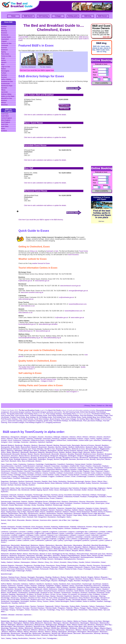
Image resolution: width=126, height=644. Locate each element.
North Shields (31, 557)
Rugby (71, 581)
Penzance (97, 566)
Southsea (84, 593)
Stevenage (94, 596)
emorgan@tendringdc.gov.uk (78, 291)
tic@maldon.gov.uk (62, 318)
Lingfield (22, 535)
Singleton (62, 589)
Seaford (105, 584)
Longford (45, 539)
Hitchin (25, 515)
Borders (100, 452)
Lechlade (102, 532)
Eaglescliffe (5, 488)
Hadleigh (11, 508)
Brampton (108, 454)
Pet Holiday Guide (46, 417)
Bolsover (87, 452)
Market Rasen (45, 547)
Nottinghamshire (70, 559)
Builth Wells (33, 459)
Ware (3, 623)
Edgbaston (102, 488)
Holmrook (48, 515)
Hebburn (66, 512)
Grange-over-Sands (57, 503)
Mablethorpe (5, 545)
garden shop (48, 421)
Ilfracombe (21, 520)
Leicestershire (28, 533)
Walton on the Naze (95, 621)
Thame (108, 606)
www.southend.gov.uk (43, 331)
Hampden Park (71, 508)
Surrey (40, 601)
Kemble (4, 527)
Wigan (97, 628)
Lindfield (14, 535)
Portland (28, 569)
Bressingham (45, 456)
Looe (68, 539)
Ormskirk (63, 562)
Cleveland (22, 473)
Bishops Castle (83, 451)
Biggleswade (105, 449)
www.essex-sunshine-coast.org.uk (32, 292)
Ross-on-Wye (107, 579)
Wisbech (5, 632)
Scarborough (87, 584)
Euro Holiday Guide (74, 417)
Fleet (28, 497)
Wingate (92, 630)
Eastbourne (37, 488)
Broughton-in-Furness (71, 458)
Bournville (55, 454)
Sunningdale (15, 601)
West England (6, 120)
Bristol (99, 456)
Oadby (3, 562)
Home (13, 16)
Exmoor (91, 490)
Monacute (34, 551)
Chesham (57, 468)
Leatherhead (93, 532)
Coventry (84, 475)
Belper (101, 447)
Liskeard (50, 535)
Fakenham (5, 495)
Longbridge (36, 539)
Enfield (33, 490)
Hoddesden (33, 515)
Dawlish (45, 481)
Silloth (46, 589)
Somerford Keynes (50, 591)
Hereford (4, 514)
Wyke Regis (53, 635)
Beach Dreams (55, 419)
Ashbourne (17, 440)
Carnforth (18, 466)
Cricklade (44, 476)
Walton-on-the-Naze (8, 96)
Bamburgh (19, 445)
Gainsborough (6, 502)
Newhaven (5, 556)
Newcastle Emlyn (83, 554)
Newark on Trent (45, 554)
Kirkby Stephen (58, 528)
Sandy (56, 584)
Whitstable (65, 628)
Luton (32, 540)
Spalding (12, 594)
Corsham (38, 475)
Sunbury (104, 600)
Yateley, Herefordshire (20, 638)
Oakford (10, 562)
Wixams (41, 632)
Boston (30, 454)
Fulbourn (59, 498)
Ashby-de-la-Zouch (38, 440)
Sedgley (58, 586)
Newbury (72, 554)
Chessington (82, 468)
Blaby (9, 452)
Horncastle (93, 515)
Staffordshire (6, 596)
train (57, 251)
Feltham (94, 495)
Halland (44, 508)
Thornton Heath (51, 608)
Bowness (63, 454)
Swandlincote (6, 603)
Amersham (47, 439)
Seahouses (12, 586)
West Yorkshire (99, 626)
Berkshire (17, 449)
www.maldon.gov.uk (77, 318)
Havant (81, 510)
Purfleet (4, 73)
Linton (37, 535)
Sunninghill (25, 601)
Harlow (3, 60)
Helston (73, 512)
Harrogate (36, 510)
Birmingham (52, 451)
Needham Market (16, 554)
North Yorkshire (28, 559)
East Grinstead (27, 488)
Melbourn (93, 547)
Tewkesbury (100, 606)
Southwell (92, 593)
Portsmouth (44, 569)
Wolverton (103, 632)
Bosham (24, 454)
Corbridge (17, 475)
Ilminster (36, 520)
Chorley (94, 470)
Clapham (86, 471)
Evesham (78, 490)
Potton (61, 569)
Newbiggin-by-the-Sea (60, 554)
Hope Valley (78, 515)
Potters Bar (54, 569)
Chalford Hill (74, 466)
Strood (48, 600)
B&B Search (28, 16)
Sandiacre (49, 584)
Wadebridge (5, 621)
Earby (13, 488)
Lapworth (45, 532)
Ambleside (38, 439)
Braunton (15, 456)
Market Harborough (32, 547)
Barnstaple (76, 445)
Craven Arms (6, 476)
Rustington (86, 581)
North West (5, 126)
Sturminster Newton (79, 600)
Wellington (62, 625)
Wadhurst (14, 621)
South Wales (90, 591)
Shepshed (21, 587)
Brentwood (5, 35)
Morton (82, 551)
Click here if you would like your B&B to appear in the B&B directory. (41, 220)
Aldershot (65, 437)
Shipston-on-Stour (83, 587)
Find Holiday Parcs (69, 414)
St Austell (38, 594)
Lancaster (22, 532)
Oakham (17, 562)
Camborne (31, 464)
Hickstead (77, 514)
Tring (58, 610)
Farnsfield (68, 495)
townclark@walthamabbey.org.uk (29, 338)
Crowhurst (91, 476)
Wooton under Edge (8, 635)
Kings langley (98, 527)
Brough (59, 458)
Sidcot (26, 589)
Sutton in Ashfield (89, 601)
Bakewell (4, 445)
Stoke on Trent (47, 598)
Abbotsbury (5, 437)
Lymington (77, 540)
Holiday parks (73, 16)
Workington (72, 632)
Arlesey (106, 439)
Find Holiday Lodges (101, 416)
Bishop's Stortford (96, 451)
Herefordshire (13, 514)
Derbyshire (62, 481)
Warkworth (39, 623)
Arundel (4, 440)
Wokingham (63, 632)
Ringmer (46, 579)
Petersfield (30, 567)
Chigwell (4, 41)
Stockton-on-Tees (34, 598)
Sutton (52, 601)
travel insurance (73, 255)
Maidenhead (25, 545)
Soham (33, 591)
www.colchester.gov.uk (26, 299)
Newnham (56, 556)
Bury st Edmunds (28, 461)
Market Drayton (19, 547)
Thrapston (61, 608)
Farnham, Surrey (57, 495)
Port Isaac (11, 569)
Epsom (46, 490)
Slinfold (4, 591)
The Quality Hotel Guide (26, 367)
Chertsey (49, 468)
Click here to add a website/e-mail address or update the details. (45, 115)
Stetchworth (85, 596)
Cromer (67, 476)
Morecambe (53, 551)
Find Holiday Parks (31, 414)
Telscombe (65, 606)
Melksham (101, 547)
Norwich (50, 559)
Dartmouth (29, 481)
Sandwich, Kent (65, 584)
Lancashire (13, 532)
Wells (69, 625)
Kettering (55, 527)
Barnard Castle (66, 445)
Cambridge (40, 464)
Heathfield (50, 512)
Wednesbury (29, 625)
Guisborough (58, 505)
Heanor (43, 512)
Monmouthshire (24, 551)
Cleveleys (30, 473)
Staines (14, 596)
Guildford (48, 505)
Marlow (64, 547)
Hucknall (30, 517)
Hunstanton (52, 517)
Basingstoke (5, 447)
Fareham (21, 495)
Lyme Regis (68, 540)
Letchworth (79, 533)
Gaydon (31, 502)
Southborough (34, 593)
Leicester (19, 533)
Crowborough (82, 476)
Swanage (107, 601)
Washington (85, 623)
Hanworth (103, 508)
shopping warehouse (53, 422)
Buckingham (94, 458)
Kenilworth (27, 527)
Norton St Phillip (40, 559)
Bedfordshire (80, 447)
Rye (92, 581)
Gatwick (24, 502)
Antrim (93, 439)
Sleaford (105, 589)
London (19, 539)
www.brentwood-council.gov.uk (70, 286)
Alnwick (99, 437)
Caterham (39, 466)
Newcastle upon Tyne (98, 554)
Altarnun (10, 439)
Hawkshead (98, 510)
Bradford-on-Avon (90, 454)
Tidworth (69, 608)
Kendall (19, 527)
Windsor (79, 630)
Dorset (28, 483)
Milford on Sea (67, 549)
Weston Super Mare (75, 626)
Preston (104, 569)
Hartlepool (44, 510)
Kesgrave (39, 527)
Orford (56, 562)
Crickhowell (35, 476)
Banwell (49, 445)
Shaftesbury (88, 586)
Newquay (77, 556)
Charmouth (97, 466)
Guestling (40, 505)
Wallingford (23, 621)
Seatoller (20, 586)
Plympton (63, 567)
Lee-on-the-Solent (8, 533)
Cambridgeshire (51, 464)
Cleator (106, 471)
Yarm (3, 638)
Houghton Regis (7, 517)
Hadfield (4, 508)
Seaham (4, 586)
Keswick (47, 527)
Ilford (3, 65)
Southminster (5, 84)
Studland (61, 600)
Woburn (48, 632)
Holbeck (41, 515)
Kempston (11, 527)
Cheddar (12, 468)
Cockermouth (69, 473)
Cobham (60, 473)
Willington (11, 630)
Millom (76, 549)
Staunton (76, 596)
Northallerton (64, 557)
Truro (63, 610)
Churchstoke (36, 471)
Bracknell (79, 454)
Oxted (103, 562)
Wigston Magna (105, 628)
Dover (34, 483)
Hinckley (18, 515)
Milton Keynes (85, 549)
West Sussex (88, 626)
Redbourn (56, 577)
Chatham (105, 466)
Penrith (89, 566)
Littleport (73, 535)
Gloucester (90, 502)
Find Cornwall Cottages (16, 422)
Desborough (80, 481)
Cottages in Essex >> (48, 381)
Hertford (42, 514)
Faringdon (29, 495)
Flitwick (60, 497)
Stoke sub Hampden (61, 598)
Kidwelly (73, 527)
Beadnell (34, 447)
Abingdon (24, 437)
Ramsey (24, 577)
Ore (52, 562)
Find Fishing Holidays (71, 416)
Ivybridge (75, 520)
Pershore (4, 567)
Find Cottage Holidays (54, 414)
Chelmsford (5, 39)
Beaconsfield (26, 447)
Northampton (75, 557)
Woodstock (46, 633)
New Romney (34, 554)
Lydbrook (48, 540)
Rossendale (5, 581)
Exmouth (98, 490)
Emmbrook (26, 490)
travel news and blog (15, 421)
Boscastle (16, 454)
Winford (86, 630)
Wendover (91, 625)
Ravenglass (40, 577)
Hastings (68, 510)
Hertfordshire (51, 514)
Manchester (68, 545)
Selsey (72, 586)
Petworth (39, 567)
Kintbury (22, 528)
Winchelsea (51, 630)
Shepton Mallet (31, 587)
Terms (93, 406)
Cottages (58, 16)
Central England (6, 118)
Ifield (9, 520)
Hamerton (61, 508)
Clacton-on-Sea (6, 43)
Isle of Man (63, 520)
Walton (70, 621)
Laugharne (53, 532)
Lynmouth (94, 540)
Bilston (37, 451)
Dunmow (4, 48)
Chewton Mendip (12, 470)
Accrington (33, 437)
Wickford (4, 100)
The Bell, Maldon (45, 67)
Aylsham (49, 442)
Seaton (27, 586)
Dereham (71, 481)
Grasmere (77, 503)
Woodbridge (5, 633)
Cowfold (91, 475)
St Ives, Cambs (62, 594)
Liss (56, 535)
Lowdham (99, 539)
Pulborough (21, 571)
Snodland (26, 591)
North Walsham (42, 557)
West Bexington (7, 626)
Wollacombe (37, 633)
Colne (93, 473)
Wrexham (45, 635)
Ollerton (41, 562)
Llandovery (5, 537)
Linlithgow (30, 535)
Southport (76, 593)
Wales (3, 129)
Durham (11, 485)
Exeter (84, 490)
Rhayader (104, 577)
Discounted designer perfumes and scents (47, 412)
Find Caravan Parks (22, 416)
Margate (9, 547)
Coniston (106, 473)
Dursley (25, 485)
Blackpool (33, 452)
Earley (18, 488)
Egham (109, 488)
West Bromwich (19, 626)
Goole (40, 503)
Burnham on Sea (83, 459)
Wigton (4, 630)
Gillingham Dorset (41, 502)
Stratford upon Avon (38, 600)
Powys (80, 569)
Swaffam (100, 601)
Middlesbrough (31, 549)
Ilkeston (29, 520)
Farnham (47, 495)
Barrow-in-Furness (88, 445)
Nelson (25, 554)
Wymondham (63, 635)
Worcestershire (87, 633)
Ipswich (55, 520)
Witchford (13, 632)
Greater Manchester (16, 505)
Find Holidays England (33, 422)
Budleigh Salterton (21, 459)
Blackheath (25, 452)
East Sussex (55, 488)
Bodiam (62, 452)
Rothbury (14, 581)
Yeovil (39, 638)
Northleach (99, 557)
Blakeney (41, 452)
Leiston (62, 533)
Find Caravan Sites (8, 416)
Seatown (34, 586)
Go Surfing (81, 419)
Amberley (30, 439)
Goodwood (33, 503)
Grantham (69, 503)
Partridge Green (39, 566)
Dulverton (96, 483)
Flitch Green (5, 54)
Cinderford (46, 471)
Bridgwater (63, 456)
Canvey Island (6, 37)
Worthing (105, 633)
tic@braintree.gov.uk (25, 281)
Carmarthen (97, 464)
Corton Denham (48, 475)
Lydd (55, 540)
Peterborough (14, 567)
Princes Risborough (8, 571)
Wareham (9, 623)
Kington (14, 528)
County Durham (74, 475)
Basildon (4, 26)
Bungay (50, 459)
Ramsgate (31, 577)
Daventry (38, 481)
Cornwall (30, 475)
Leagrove (71, 532)
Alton (16, 439)
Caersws (9, 464)
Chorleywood (102, 470)
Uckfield (4, 615)
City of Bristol (65, 471)
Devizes (88, 481)
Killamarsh (81, 527)
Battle (18, 447)
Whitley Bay (55, 628)
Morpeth (75, 551)
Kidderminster (64, 527)
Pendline (83, 566)
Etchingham (64, 490)
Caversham (56, 466)
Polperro (87, 567)
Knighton (84, 528)
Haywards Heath (33, 512)
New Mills (39, 556)
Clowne (45, 473)
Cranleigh (107, 475)
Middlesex (41, 549)
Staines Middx (23, 596)
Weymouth (14, 628)
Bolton (94, 452)
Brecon (27, 456)
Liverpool (81, 535)
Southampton (23, 593)
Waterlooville (104, 623)
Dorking (22, 483)
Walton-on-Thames (80, 621)
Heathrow (58, 512)
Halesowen (27, 508)
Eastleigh (46, 488)
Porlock (4, 569)
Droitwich (74, 483)
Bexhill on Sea (50, 449)
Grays (3, 58)
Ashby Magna (50, 440)
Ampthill (63, 439)
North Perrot (20, 557)
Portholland (20, 569)
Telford (57, 606)
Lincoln (106, 533)
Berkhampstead (7, 449)
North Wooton (54, 557)
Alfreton (85, 437)
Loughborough (83, 539)
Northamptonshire (87, 557)
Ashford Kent (61, 440)
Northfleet (11, 557)
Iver (69, 520)
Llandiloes (70, 537)
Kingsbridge (6, 528)
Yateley (8, 638)
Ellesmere (13, 490)
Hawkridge (89, 510)
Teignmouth (49, 606)
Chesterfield (99, 468)
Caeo (3, 464)
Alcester (41, 437)
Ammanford (72, 439)
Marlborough (56, 547)
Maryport (78, 547)
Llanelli (27, 537)
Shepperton (12, 587)
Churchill (27, 471)
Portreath (36, 569)
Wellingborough (51, 625)
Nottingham (59, 559)
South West (5, 116)
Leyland (100, 533)
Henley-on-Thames (105, 512)
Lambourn (5, 532)
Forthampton (10, 498)
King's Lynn (108, 527)
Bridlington (72, 456)
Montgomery (43, 551)
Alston (3, 439)
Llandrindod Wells (17, 537)
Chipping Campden (70, 470)
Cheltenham (30, 468)
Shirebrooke (95, 587)
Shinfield (72, 587)
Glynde (4, 503)
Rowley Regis (45, 581)
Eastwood (4, 50)
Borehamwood (6, 454)
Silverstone (53, 589)
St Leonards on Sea (85, 594)
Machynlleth (15, 545)
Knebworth (76, 528)
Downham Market (43, 483)
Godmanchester (22, 503)
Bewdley (40, 449)
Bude (11, 459)
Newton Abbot (86, 556)
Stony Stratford (84, 598)
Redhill (77, 577)
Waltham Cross (61, 621)
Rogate (72, 579)
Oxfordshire (96, 562)
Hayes (105, 510)
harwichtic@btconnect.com (78, 304)
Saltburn (32, 584)
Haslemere (60, 510)
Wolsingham (82, 632)
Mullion (88, 551)
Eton (71, 490)
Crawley (14, 476)
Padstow (4, 566)
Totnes (27, 610)
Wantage (106, 621)
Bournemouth (46, 454)
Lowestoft (12, 540)
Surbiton (33, 601)
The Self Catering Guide (48, 379)
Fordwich (102, 497)
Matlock (85, 547)
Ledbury (109, 532)
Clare (93, 471)
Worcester (77, 633)
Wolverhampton (93, 632)
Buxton (38, 461)
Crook (73, 476)
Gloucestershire (101, 502)
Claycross (99, 471)
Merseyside (21, 549)
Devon (94, 481)
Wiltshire (34, 630)
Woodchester (16, 633)
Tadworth (4, 606)
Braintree (4, 33)
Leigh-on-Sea (5, 67)
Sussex (46, 601)
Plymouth (55, 567)
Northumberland (7, 559)
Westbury (29, 626)
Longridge (61, 539)
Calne (15, 464)
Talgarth (12, 606)
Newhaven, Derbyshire (18, 556)
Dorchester (14, 483)
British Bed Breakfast (88, 412)
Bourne (37, 454)
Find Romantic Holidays (9, 419)
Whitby (21, 628)
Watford (4, 625)
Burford (57, 459)
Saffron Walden (6, 79)
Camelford (61, 464)
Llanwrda (87, 537)
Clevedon (14, 473)
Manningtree (5, 71)
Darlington (14, 481)
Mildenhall (57, 549)
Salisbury (25, 584)
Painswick (19, 566)
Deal (50, 481)
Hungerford (42, 517)
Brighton (92, 456)
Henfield (94, 512)
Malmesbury (50, 545)
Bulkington (42, 459)
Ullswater (11, 615)
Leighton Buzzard (52, 533)
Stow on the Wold (13, 600)
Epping (3, 52)
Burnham (73, 459)
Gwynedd (67, 505)
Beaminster (43, 447)
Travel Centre (83, 251)
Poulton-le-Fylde (71, 569)
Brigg (87, 456)
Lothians (74, 539)
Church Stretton (17, 471)
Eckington (84, 488)
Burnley (93, 459)
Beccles (58, 447)
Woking (55, 632)
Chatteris (4, 468)
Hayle (3, 512)
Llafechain (95, 535)
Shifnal (59, 587)
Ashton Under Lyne (86, 440)
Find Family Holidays (55, 416)
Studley (68, 600)
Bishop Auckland (70, 451)
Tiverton (95, 608)
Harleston (12, 510)
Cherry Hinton (40, 468)
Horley (85, 515)
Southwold (101, 593)
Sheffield (105, 586)
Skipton (98, 589)
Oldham (34, 562)
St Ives (53, 594)
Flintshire (43, 497)
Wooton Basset (67, 633)
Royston (54, 581)
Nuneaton (81, 559)
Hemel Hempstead (83, 512)
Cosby (57, 475)
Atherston (97, 440)
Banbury (35, 445)
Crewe (28, 476)
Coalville (52, 473)
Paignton (11, 566)
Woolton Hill (56, 633)
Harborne (4, 510)
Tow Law (43, 610)
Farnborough (38, 495)
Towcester (35, 610)
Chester (90, 468)
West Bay (108, 625)
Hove (24, 517)
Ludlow (19, 540)
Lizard (88, 535)
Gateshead (16, 502)
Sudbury (91, 600)
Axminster (25, 442)
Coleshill (87, 473)
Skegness (80, 589)
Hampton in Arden (93, 508)
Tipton (89, 608)
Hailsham (19, 508)
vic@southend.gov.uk (26, 331)
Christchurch (6, 471)
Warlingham (18, 623)
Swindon (22, 603)
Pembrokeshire (73, 566)
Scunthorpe (97, 584)
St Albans (30, 594)
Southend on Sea (47, 593)
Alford (79, 437)
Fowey (18, 498)
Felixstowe (86, 495)
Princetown (96, 569)
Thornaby (26, 608)
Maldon (3, 69)
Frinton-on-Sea (6, 56)
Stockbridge (5, 598)
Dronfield (81, 483)
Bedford (71, 447)
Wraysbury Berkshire (33, 635)
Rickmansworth (36, 579)
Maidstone (34, 545)
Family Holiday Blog (89, 417)
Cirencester (55, 471)
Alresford (107, 437)
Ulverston (19, 615)
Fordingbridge (93, 497)
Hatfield (75, 510)
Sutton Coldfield (76, 601)
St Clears (46, 594)
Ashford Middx (72, 440)
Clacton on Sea (77, 471)
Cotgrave (64, 475)
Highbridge (5, 515)
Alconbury (49, 437)
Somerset (62, 591)
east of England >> (73, 392)
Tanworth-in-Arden (22, 606)
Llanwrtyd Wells (97, 537)
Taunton (33, 606)
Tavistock (41, 606)
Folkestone (68, 497)
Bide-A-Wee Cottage (93, 419)
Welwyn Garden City (79, 625)
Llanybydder (5, 539)
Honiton (69, 515)
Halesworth (36, 508)
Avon (10, 442)
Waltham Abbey (6, 94)
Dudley (88, 483)
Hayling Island (11, 512)
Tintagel (83, 608)
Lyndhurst (86, 540)
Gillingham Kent (55, 502)
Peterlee (23, 567)
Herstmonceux (33, 514)
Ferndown (5, 497)
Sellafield (65, 586)
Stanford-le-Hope (7, 86)
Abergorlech (15, 437)
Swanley (15, 603)
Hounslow (17, 517)
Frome (52, 498)
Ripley (60, 579)
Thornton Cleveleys (37, 608)
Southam (57, 593)
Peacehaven (51, 566)
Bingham (43, 451)
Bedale (65, 447)
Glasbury (65, 502)
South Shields (79, 591)
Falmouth (13, 495)
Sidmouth (39, 589)
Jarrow (3, 523)
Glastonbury (74, 502)
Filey (15, 497)
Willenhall (27, 630)
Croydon (109, 476)
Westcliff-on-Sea (6, 98)
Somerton (70, 591)
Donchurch (5, 483)
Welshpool (100, 625)
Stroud (55, 600)
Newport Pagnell (67, 556)
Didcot (100, 481)
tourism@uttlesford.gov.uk (27, 324)
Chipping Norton (84, 470)
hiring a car (34, 251)
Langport (37, 532)
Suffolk (97, 600)
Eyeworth (4, 492)
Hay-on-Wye (22, 512)
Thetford (18, 608)
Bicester (89, 449)
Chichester (23, 470)
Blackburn (16, 452)
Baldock (11, 445)
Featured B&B (23, 37)
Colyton (99, 473)
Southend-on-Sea (7, 81)
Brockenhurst (25, 458)
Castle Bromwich (29, 466)
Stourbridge (95, 598)
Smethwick (18, 591)
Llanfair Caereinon (37, 537)
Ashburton (26, 440)
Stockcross (15, 598)
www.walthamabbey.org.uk (52, 338)
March (3, 547)
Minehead (94, 549)
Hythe (69, 517)
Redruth (84, 577)
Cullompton (25, 478)
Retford (97, 577)
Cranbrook (99, 475)
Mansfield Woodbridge (99, 545)
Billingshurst (28, 451)
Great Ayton (100, 503)
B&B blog (88, 16)
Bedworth (89, 447)
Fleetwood (35, 497)
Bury (19, 461)
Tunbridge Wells (72, 610)
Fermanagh (102, 495)
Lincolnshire (5, 535)
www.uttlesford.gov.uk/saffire (48, 324)
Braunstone (6, 456)
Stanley (53, 596)
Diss (105, 481)
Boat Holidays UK (32, 417)
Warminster (48, 623)
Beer (96, 447)
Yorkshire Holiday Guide (38, 416)
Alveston (22, 439)
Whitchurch (29, 628)
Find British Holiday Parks (101, 414)
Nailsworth (5, 554)
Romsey (98, 579)
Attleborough (107, 440)
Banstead (42, 445)
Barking (4, 29)
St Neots (104, 594)
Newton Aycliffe (98, 556)
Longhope (53, 539)
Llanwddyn (79, 537)
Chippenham (40, 470)
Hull (36, 517)
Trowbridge (51, 610)
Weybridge (5, 628)
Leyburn (93, 533)
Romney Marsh (88, 579)
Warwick (65, 623)
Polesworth (79, 567)
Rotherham (22, 581)
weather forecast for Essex (41, 263)
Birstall (60, 451)
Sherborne (42, 587)
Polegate (70, 567)
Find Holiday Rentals (26, 419)
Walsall (39, 621)
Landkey (30, 532)
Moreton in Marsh (65, 551)
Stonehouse (73, 598)
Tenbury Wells (75, 606)
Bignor (3, 451)
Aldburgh (57, 437)
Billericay (4, 31)
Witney (26, 632)
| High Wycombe (99, 514)
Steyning (102, 596)
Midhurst (49, 549)
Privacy (87, 406)
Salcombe (17, 584)
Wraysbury (20, 635)
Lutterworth (40, 540)
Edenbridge (93, 488)
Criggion (52, 476)
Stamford (32, 596)
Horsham (106, 515)
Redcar (63, 577)
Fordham (83, 497)
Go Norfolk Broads (76, 421)
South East (5, 114)
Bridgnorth (54, 456)
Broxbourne (84, 458)
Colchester (5, 46)
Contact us (101, 406)
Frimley (34, 498)
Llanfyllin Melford (51, 537)
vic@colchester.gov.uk (66, 297)
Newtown (108, 556)
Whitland (47, 628)
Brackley (71, 454)
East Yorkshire (74, 488)
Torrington (20, 610)
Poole (93, 567)
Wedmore (20, 625)
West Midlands (62, 626)
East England (5, 122)
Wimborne (42, 630)
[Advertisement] (101, 125)
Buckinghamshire (106, 458)
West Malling (51, 626)
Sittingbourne (71, 589)
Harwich (4, 62)
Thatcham (5, 608)
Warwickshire (74, 623)
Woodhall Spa (26, 633)
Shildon (65, 587)
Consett (4, 475)
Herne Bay (23, 514)
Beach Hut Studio (55, 410)
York (44, 638)
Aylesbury (33, 442)
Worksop (97, 633)
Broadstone (15, 458)
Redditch (70, 577)
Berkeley (107, 447)
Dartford (21, 481)
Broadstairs (5, 458)
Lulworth (26, 540)
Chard (82, 466)
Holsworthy (57, 515)
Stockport (24, 598)
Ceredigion (65, 466)
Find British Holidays (61, 421)
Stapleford (68, 596)
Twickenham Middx (96, 610)
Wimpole (19, 630)
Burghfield (64, 459)
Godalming (11, 503)
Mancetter (59, 545)
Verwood (4, 618)
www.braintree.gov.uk (42, 281)
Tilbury (3, 90)
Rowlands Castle (33, 581)
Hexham (60, 514)
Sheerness (97, 586)
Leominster (70, 533)
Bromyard (52, 458)
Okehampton (25, 562)
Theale (12, 608)
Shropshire (19, 589)
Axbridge (17, 442)
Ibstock (4, 520)
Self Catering (43, 16)
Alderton (72, 437)
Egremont (5, 490)
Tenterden (85, 606)
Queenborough (6, 574)
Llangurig (62, 537)
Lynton (101, 540)
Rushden (77, 581)
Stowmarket (25, 600)
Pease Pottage (61, 566)
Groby (34, 505)
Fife (11, 497)
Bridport (80, 456)
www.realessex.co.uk (28, 306)
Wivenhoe (4, 105)
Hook (100, 515)
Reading (48, 577)
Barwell (98, 445)
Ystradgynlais (52, 638)
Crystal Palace (7, 478)
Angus (87, 439)
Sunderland (5, 601)
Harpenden (27, 510)
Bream (21, 456)
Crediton (21, 476)
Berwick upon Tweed (29, 449)
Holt (64, 515)
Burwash (13, 461)
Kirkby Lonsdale (45, 528)
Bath (13, 447)
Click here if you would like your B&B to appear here (37, 70)
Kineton (89, 527)
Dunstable (104, 483)
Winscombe (101, 630)
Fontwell (76, 497)
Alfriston (92, 437)
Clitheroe (38, 473)
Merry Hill (12, 549)
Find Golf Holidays (87, 416)
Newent (109, 554)
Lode (13, 539)
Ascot (10, 440)
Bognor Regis (78, 452)
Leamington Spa (82, 532)
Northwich (17, 559)
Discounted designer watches (20, 412)
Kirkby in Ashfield (32, 528)
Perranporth (106, 566)
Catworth (47, 466)
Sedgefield (50, 586)
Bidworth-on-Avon (78, 449)
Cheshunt (73, 468)
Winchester (61, 630)
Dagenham (5, 481)
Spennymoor (21, 594)
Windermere (70, 630)
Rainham (4, 75)
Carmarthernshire (7, 466)
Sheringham (51, 587)
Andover (80, 439)
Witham (4, 103)
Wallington (32, 621)
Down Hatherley (56, 483)
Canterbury (70, 464)
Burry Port (101, 459)
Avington (4, 442)
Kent (33, 527)
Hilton (12, 515)
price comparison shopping (33, 421)
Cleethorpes (5, 473)
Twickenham (83, 610)
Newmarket (31, 556)
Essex (57, 390)
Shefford (4, 587)
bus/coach (50, 251)
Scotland (4, 131)
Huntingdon (61, 517)
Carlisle (89, 464)
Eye (103, 490)
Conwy (10, 475)
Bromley (34, 458)
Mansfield (87, 545)
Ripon (66, 579)
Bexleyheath (60, 449)
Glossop (82, 502)
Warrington (57, 623)
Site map (109, 406)
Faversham (77, 495)
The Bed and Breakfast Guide (29, 410)
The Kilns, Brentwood (28, 67)
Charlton (89, 466)
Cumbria (34, 478)
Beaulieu (51, 447)
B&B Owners (103, 16)
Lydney (60, 540)
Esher (51, 490)
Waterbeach (94, 623)
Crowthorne (100, 476)
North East (5, 124)
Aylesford (41, 442)
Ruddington (63, 581)
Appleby (99, 439)
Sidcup (32, 589)
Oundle (82, 562)
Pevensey (46, 567)
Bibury (68, 449)
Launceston (63, 532)
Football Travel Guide (18, 417)
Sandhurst (40, 584)
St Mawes (97, 594)
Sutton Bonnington (62, 601)
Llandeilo (103, 535)
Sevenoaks (79, 586)
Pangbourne (28, 566)
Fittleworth (22, 497)
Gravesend (85, 503)
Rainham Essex (14, 577)
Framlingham (26, 498)
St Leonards (73, 594)
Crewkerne (60, 476)
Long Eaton (27, 539)
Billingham (19, 451)
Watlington (12, 625)
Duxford (32, 485)
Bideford (96, 449)
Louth (92, 539)
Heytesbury (68, 514)
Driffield (66, 483)
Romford (4, 77)
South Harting (100, 591)
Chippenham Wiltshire (54, 470)
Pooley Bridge (101, 567)
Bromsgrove (42, 458)
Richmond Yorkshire (8, 579)
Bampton (27, 445)
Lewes (86, 533)
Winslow (109, 630)
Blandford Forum (52, 452)
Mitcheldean (13, 551)
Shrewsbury (9, 589)
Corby (24, 475)
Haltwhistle (52, 508)
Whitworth (82, 628)
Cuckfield (16, 478)
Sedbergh (41, 586)
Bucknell (5, 459)
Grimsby (27, 505)
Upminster (4, 92)
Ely (19, 490)
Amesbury (56, 439)
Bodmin (69, 452)
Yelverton (32, 638)
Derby (55, 481)
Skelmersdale (90, 589)
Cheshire (65, 468)
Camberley (22, 464)
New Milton (48, 556)
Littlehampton (64, 535)
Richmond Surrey (23, 579)
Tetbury (92, 606)
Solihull (40, 591)
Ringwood (53, 579)
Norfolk (4, 557)
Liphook (43, 535)
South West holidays (42, 419)
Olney (47, 562)
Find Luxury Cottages (69, 419)
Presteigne (87, 569)
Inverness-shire (46, 520)
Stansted (4, 88)
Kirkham (68, 528)
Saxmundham (76, 584)
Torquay (12, 610)
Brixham (106, 456)
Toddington (104, 608)
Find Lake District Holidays (93, 421)
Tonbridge (5, 610)
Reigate (90, 577)
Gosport (46, 503)
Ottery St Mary (73, 562)
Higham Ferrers (87, 514)
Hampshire (81, 508)
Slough (10, 591)
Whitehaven (38, 628)
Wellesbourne (40, 625)
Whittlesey (73, 628)
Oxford (88, 562)
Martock (71, 547)
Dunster (4, 485)
